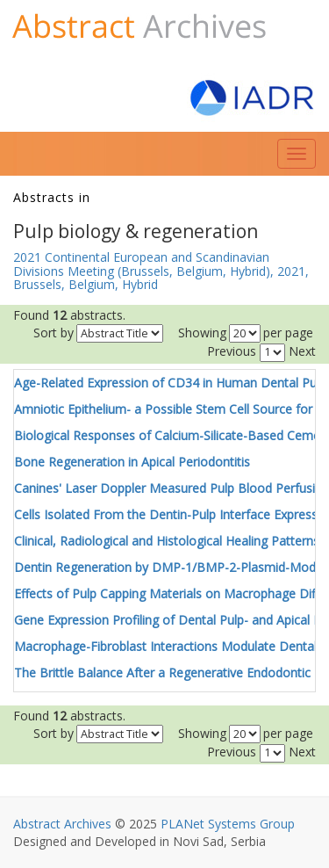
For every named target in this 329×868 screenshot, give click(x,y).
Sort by (54, 333)
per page (288, 333)
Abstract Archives (62, 824)
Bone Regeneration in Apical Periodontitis (132, 462)
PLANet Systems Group (228, 824)
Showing (202, 333)
